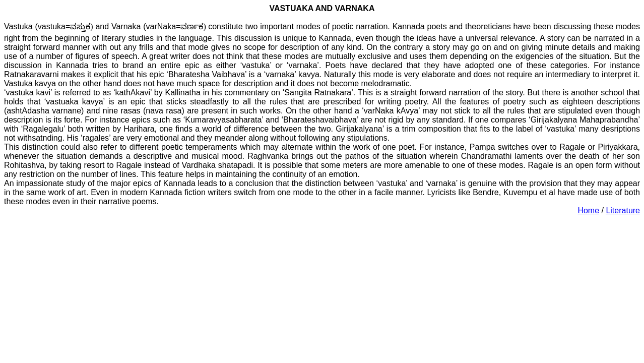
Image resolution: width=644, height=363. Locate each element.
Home (588, 210)
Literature (623, 210)
